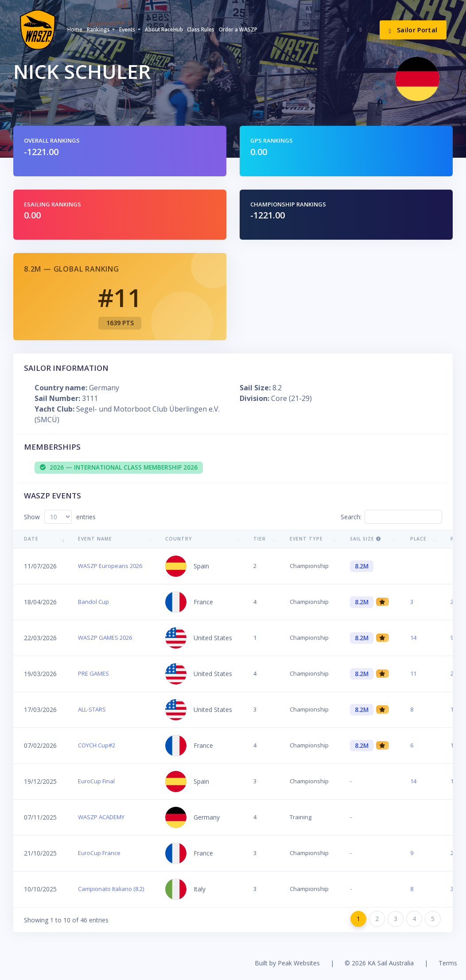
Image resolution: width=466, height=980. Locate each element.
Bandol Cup (93, 602)
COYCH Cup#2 (97, 745)
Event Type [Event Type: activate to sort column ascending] (306, 539)
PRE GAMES (93, 673)
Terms (448, 963)
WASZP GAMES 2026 (105, 638)
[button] (101, 30)
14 (413, 638)
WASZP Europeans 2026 (110, 566)
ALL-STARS (92, 709)
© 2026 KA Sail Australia (379, 963)
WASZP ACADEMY (101, 817)
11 (413, 673)
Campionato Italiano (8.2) (111, 889)
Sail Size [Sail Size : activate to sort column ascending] (365, 539)
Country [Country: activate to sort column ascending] (179, 539)
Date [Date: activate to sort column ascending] (31, 539)
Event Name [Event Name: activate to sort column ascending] (95, 539)
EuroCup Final (96, 781)
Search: (391, 517)
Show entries (60, 517)
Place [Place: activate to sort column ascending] (418, 539)
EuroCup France (99, 853)
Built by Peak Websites (287, 963)
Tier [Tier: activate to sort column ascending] (260, 539)
